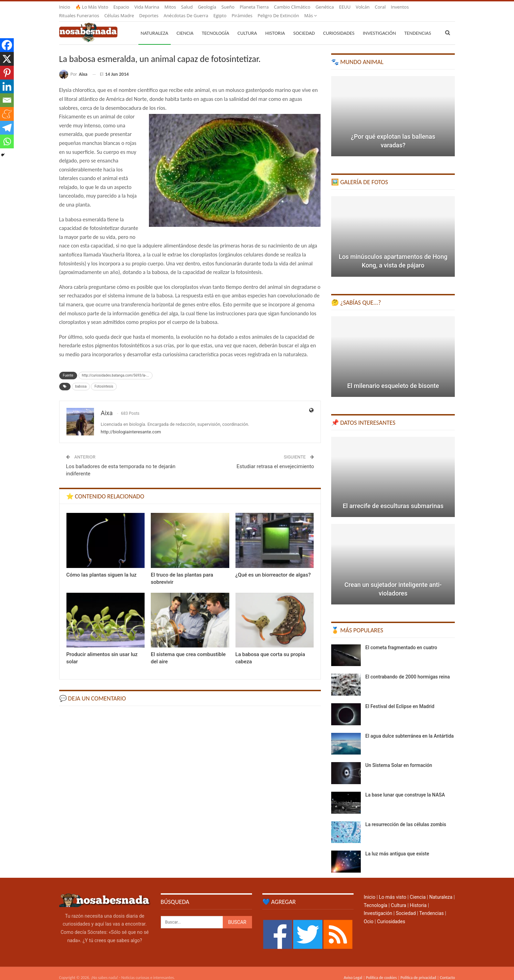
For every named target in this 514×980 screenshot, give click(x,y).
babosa (81, 378)
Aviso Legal (353, 969)
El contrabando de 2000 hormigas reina (407, 668)
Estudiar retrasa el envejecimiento (275, 458)
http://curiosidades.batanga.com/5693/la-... (116, 367)
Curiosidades (339, 25)
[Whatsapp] (7, 141)
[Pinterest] (7, 73)
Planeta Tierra (254, 7)
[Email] (7, 100)
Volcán (363, 7)
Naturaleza (155, 25)
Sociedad (304, 25)
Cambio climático (292, 7)
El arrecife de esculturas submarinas (393, 498)
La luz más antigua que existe (397, 845)
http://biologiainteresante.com (131, 424)
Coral (380, 7)
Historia (275, 25)
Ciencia (185, 25)
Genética (324, 7)
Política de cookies (381, 969)
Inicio (65, 7)
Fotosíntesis (104, 378)
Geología (207, 7)
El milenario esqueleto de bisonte (393, 377)
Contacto (448, 969)
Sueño (228, 7)
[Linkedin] (7, 86)
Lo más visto (393, 889)
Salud (187, 7)
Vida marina (147, 7)
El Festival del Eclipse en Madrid (400, 698)
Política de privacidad (418, 969)
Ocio (369, 913)
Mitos (170, 7)
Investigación (379, 25)
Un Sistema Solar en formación (399, 757)
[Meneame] (7, 114)
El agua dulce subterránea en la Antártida (410, 728)
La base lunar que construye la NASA (405, 787)
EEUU (345, 7)
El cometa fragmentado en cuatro (401, 639)
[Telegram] (7, 128)
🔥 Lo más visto (92, 7)
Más (397, 7)
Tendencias (432, 905)
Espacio (121, 7)
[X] (7, 59)
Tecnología (216, 25)
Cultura (247, 25)
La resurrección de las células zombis (406, 816)
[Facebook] (7, 45)
